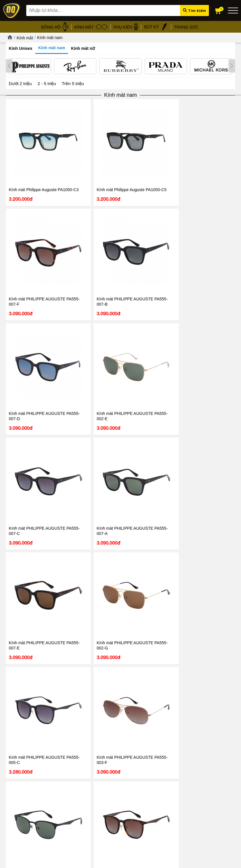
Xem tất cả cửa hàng (202, 816)
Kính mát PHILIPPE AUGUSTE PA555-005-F (166, 309)
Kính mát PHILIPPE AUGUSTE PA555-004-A (119, 309)
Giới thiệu (14, 768)
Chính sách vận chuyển (78, 809)
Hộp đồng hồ (143, 803)
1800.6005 (79, 574)
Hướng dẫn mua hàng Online (30, 788)
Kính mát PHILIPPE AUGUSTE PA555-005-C (27, 309)
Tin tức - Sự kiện (120, 610)
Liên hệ (12, 795)
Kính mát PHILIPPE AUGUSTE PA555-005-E (73, 388)
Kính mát (140, 776)
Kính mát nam (50, 38)
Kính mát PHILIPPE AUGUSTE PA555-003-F (73, 309)
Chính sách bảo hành (77, 796)
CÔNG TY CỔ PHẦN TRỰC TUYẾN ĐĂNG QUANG (120, 849)
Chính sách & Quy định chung (84, 769)
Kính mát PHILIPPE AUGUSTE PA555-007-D (213, 152)
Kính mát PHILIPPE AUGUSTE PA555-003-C (166, 466)
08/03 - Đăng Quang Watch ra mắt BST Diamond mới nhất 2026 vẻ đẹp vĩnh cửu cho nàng (58, 723)
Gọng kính (141, 789)
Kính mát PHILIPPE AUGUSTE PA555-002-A (166, 388)
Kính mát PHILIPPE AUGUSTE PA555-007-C (73, 231)
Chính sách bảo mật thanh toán (85, 789)
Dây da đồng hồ (146, 782)
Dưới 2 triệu (20, 82)
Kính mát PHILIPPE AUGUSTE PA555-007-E (166, 231)
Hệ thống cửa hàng (22, 782)
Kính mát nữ (83, 48)
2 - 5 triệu (47, 82)
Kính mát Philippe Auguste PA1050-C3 (27, 149)
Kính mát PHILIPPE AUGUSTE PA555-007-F (119, 152)
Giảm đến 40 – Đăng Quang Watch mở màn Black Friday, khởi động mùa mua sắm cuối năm (172, 723)
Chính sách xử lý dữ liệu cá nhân (87, 782)
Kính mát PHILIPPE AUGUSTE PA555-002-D (27, 388)
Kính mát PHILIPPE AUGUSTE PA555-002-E (27, 231)
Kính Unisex (21, 48)
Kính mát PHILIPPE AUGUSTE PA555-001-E (119, 466)
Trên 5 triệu (73, 82)
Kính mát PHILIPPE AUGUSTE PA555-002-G (213, 231)
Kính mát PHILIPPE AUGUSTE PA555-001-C (27, 466)
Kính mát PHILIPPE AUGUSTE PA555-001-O (119, 388)
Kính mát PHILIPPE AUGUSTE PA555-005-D (213, 466)
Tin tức (23, 704)
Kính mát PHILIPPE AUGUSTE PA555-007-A (119, 231)
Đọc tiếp (20, 742)
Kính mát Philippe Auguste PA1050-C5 (74, 149)
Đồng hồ (140, 769)
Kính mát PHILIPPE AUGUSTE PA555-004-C (213, 309)
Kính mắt (25, 38)
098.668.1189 (92, 583)
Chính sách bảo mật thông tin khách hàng (94, 776)
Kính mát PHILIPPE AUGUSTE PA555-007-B (166, 152)
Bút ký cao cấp (145, 796)
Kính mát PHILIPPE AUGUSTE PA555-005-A (73, 466)
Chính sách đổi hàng (76, 803)
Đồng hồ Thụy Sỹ (147, 809)
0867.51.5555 (92, 591)
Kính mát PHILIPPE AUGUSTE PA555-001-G (213, 388)
